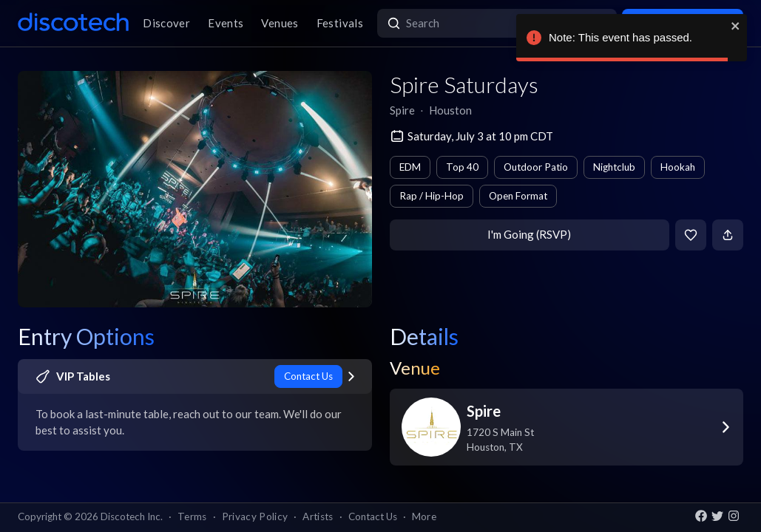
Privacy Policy (255, 516)
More (424, 516)
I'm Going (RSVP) (529, 234)
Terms (192, 516)
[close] (736, 26)
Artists (318, 516)
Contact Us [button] (373, 516)
